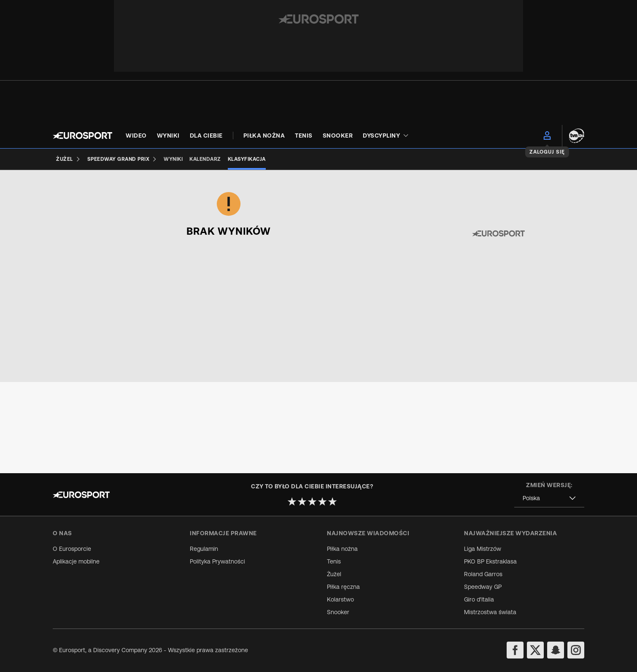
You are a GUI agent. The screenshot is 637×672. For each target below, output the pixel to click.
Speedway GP (483, 587)
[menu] (547, 135)
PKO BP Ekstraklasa (490, 561)
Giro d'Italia (479, 599)
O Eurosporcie (72, 549)
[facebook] (515, 650)
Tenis (334, 561)
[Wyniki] (173, 159)
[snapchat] (556, 650)
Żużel (334, 574)
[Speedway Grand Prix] (122, 159)
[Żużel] (68, 159)
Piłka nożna (342, 549)
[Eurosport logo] (82, 135)
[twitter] (535, 650)
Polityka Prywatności (217, 561)
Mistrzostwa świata (490, 612)
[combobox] (66, 238)
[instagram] (576, 650)
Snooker (338, 612)
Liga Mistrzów (483, 549)
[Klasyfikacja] (247, 159)
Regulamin (204, 549)
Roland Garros (483, 574)
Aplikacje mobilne (76, 561)
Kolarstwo (340, 599)
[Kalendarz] (205, 159)
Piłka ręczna (343, 587)
